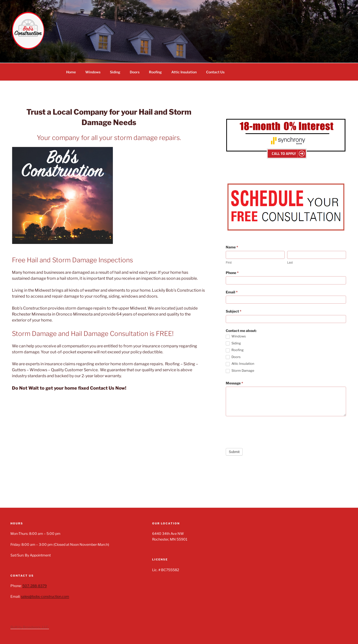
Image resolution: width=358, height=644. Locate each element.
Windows (93, 72)
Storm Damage (240, 371)
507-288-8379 (35, 586)
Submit (234, 452)
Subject (234, 311)
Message (234, 383)
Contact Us (215, 72)
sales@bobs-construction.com (45, 596)
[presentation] (264, 431)
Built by (17, 627)
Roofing (155, 72)
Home (71, 72)
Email (232, 292)
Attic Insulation (184, 72)
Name (232, 247)
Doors (135, 72)
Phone (232, 273)
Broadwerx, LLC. (36, 627)
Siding (115, 72)
